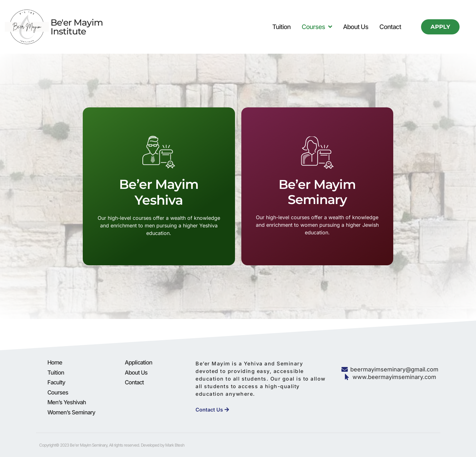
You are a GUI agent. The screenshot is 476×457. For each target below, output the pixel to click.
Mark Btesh (175, 445)
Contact (390, 27)
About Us (356, 27)
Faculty (56, 382)
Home (55, 362)
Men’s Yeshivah (67, 402)
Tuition (281, 27)
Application (139, 362)
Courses (317, 27)
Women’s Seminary (71, 412)
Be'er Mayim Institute (77, 27)
